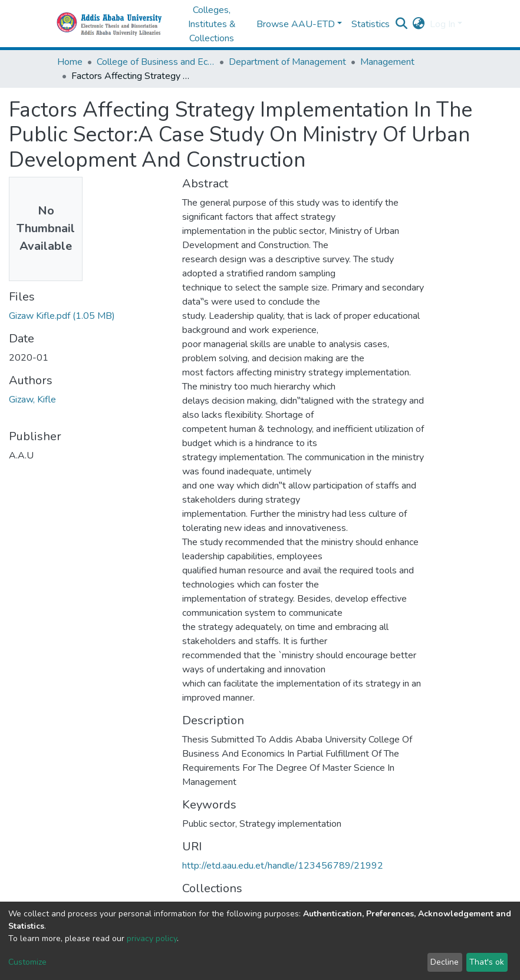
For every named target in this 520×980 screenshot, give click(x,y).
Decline (445, 962)
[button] (419, 24)
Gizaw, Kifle (32, 400)
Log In (442, 24)
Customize (27, 962)
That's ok (487, 962)
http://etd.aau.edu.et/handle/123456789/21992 (283, 866)
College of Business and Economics (156, 62)
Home (70, 62)
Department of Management (287, 62)
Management (387, 62)
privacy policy (152, 938)
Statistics (371, 24)
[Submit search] (402, 24)
